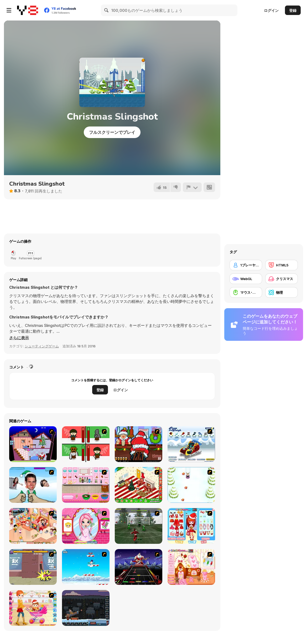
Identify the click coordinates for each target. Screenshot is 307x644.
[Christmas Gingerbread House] (191, 567)
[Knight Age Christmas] (33, 567)
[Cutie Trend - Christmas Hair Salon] (86, 526)
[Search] (107, 10)
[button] (19, 338)
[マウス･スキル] (246, 292)
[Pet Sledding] (191, 485)
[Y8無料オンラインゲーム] (28, 10)
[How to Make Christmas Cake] (86, 485)
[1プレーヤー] (246, 265)
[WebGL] (246, 279)
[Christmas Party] (139, 444)
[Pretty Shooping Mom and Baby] (33, 608)
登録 (293, 10)
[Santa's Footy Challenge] (139, 526)
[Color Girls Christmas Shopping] (191, 526)
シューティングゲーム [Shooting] (42, 346)
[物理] (282, 292)
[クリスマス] (282, 279)
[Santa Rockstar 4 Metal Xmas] (139, 567)
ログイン (271, 10)
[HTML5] (282, 265)
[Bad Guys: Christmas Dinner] (86, 444)
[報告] (192, 187)
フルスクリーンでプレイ (112, 132)
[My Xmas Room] (139, 485)
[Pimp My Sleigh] (191, 444)
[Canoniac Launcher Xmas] (86, 608)
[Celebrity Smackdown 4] (33, 485)
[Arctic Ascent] (86, 567)
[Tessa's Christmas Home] (33, 526)
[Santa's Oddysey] (33, 444)
